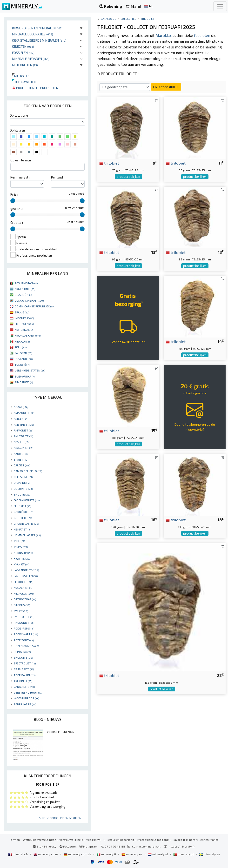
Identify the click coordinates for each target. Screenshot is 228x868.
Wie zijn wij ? (95, 840)
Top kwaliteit (24, 82)
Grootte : (17, 223)
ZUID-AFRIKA (25, 376)
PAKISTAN (23, 353)
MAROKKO (24, 330)
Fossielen (23, 53)
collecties (128, 19)
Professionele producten (35, 88)
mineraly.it (107, 854)
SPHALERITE (24, 669)
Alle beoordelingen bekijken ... (61, 818)
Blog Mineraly (45, 846)
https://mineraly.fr (182, 846)
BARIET (21, 459)
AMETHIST (24, 424)
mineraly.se (210, 854)
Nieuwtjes (21, 76)
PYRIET (21, 611)
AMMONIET (23, 430)
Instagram (89, 846)
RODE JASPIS (24, 628)
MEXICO (22, 341)
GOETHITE (23, 518)
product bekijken (128, 177)
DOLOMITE (23, 489)
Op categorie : (20, 115)
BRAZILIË (23, 295)
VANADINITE (24, 687)
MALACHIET (23, 588)
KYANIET (21, 564)
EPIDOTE (22, 494)
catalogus (109, 19)
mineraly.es (132, 854)
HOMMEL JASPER (27, 535)
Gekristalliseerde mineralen (39, 40)
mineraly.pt (184, 854)
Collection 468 (166, 87)
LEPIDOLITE (23, 582)
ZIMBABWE (24, 382)
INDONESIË (24, 318)
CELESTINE (23, 477)
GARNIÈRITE (24, 512)
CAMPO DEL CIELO (28, 471)
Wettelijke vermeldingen (40, 840)
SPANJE (22, 312)
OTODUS (22, 605)
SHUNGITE (23, 657)
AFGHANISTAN (26, 283)
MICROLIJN (24, 593)
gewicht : (17, 209)
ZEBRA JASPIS (25, 704)
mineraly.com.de (78, 854)
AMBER (21, 418)
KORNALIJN (23, 553)
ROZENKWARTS (26, 646)
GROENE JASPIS (26, 523)
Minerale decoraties (33, 34)
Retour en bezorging (120, 840)
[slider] (13, 201)
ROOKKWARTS (26, 634)
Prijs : (14, 194)
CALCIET (22, 465)
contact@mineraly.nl (146, 846)
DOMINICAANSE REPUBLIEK (34, 306)
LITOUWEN (24, 324)
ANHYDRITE (23, 436)
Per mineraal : (20, 177)
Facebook (68, 846)
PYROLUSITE (24, 617)
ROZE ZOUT (24, 640)
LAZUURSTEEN (26, 576)
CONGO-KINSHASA (29, 300)
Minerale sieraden (31, 59)
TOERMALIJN (25, 675)
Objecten (23, 46)
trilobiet (109, 163)
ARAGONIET (23, 448)
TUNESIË (23, 364)
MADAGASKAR (28, 335)
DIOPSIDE (22, 483)
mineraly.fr (19, 854)
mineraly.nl (158, 854)
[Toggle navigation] (220, 6)
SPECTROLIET (25, 663)
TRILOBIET (23, 681)
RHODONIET (24, 623)
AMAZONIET (24, 413)
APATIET (21, 442)
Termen (15, 840)
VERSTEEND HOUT (28, 692)
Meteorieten (25, 65)
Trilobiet (148, 19)
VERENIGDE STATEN (30, 370)
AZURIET (21, 454)
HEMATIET (23, 529)
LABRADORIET (26, 570)
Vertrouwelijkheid (71, 840)
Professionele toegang (153, 840)
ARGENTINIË (25, 289)
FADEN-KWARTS (27, 500)
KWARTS (23, 558)
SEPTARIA (22, 652)
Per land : (58, 177)
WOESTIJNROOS (26, 698)
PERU (21, 347)
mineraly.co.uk (46, 854)
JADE (19, 541)
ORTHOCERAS (25, 599)
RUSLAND (24, 359)
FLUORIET (22, 506)
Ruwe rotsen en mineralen (37, 28)
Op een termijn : (21, 160)
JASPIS (21, 547)
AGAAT (21, 407)
